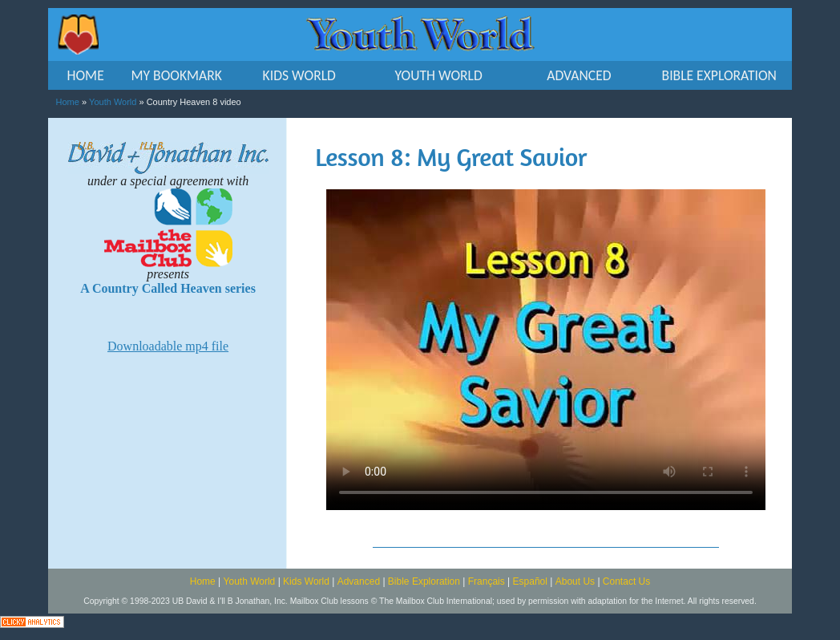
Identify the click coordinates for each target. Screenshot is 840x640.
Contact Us (626, 581)
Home (68, 102)
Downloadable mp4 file (168, 346)
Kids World (306, 581)
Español (530, 581)
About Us (575, 581)
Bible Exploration (424, 581)
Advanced (359, 581)
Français (487, 581)
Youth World (113, 102)
